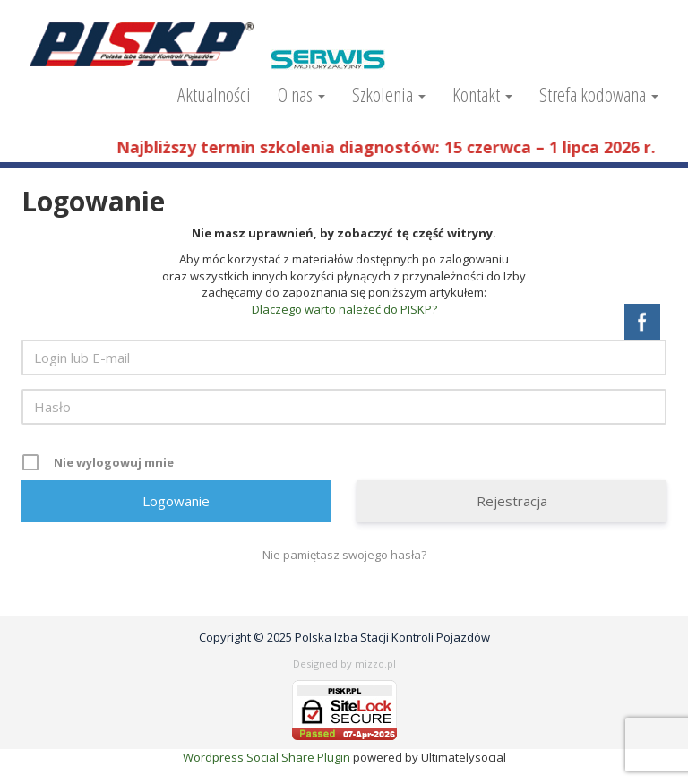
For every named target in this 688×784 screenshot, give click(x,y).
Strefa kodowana (599, 94)
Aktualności (214, 94)
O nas (301, 94)
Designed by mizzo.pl (344, 663)
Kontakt (482, 94)
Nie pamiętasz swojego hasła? (344, 555)
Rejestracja (512, 501)
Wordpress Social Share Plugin (268, 757)
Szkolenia (389, 94)
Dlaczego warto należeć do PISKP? (344, 309)
